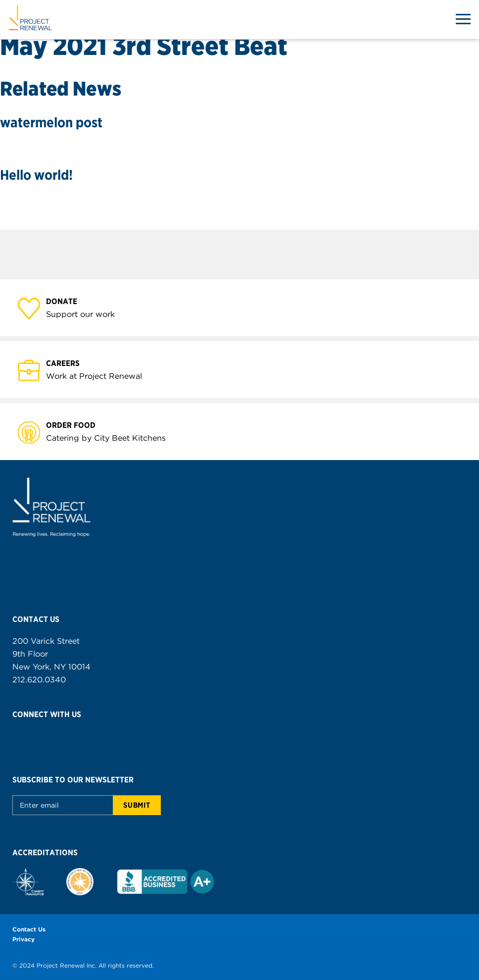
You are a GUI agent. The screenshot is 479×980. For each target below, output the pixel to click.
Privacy (24, 939)
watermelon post (51, 122)
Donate (67, 301)
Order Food (76, 425)
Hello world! (36, 175)
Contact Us (29, 929)
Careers (69, 363)
